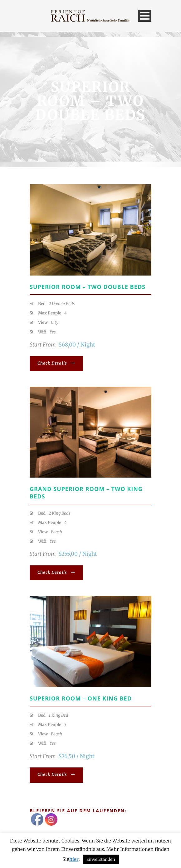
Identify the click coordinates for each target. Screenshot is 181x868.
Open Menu (145, 16)
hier (74, 859)
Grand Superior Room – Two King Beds (86, 492)
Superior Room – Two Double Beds (88, 287)
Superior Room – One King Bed (81, 698)
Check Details (56, 363)
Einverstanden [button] (101, 859)
